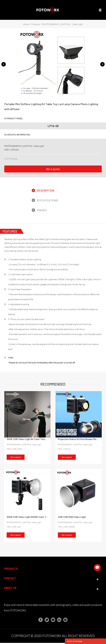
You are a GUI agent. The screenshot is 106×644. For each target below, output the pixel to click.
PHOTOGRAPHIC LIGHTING (56, 24)
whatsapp (43, 158)
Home (26, 24)
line (38, 158)
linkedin (24, 158)
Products (36, 24)
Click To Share (11, 159)
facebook (19, 158)
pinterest (33, 158)
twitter (29, 158)
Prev (4, 64)
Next (102, 64)
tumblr (47, 158)
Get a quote (53, 169)
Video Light (77, 24)
